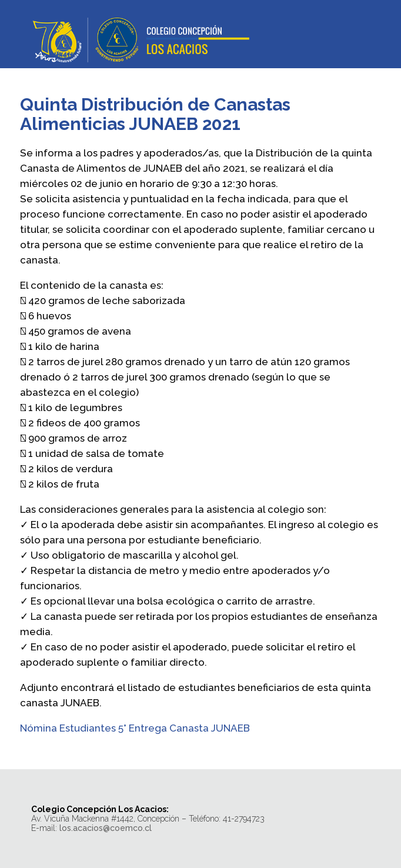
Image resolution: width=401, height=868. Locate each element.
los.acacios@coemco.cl (106, 828)
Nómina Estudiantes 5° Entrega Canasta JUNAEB (135, 728)
